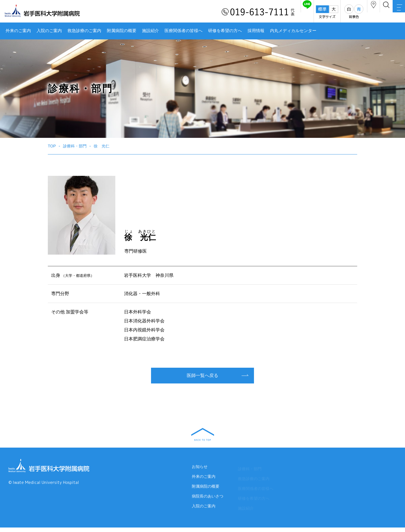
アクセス (348, 12)
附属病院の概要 (122, 31)
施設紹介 (150, 31)
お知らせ (200, 469)
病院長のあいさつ (208, 501)
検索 (371, 12)
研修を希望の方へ (225, 31)
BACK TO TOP (203, 434)
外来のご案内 (18, 31)
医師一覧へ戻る (202, 375)
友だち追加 (272, 12)
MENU (394, 13)
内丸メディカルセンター (293, 31)
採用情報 (256, 31)
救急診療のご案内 (84, 31)
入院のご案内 (49, 31)
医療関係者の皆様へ (184, 31)
